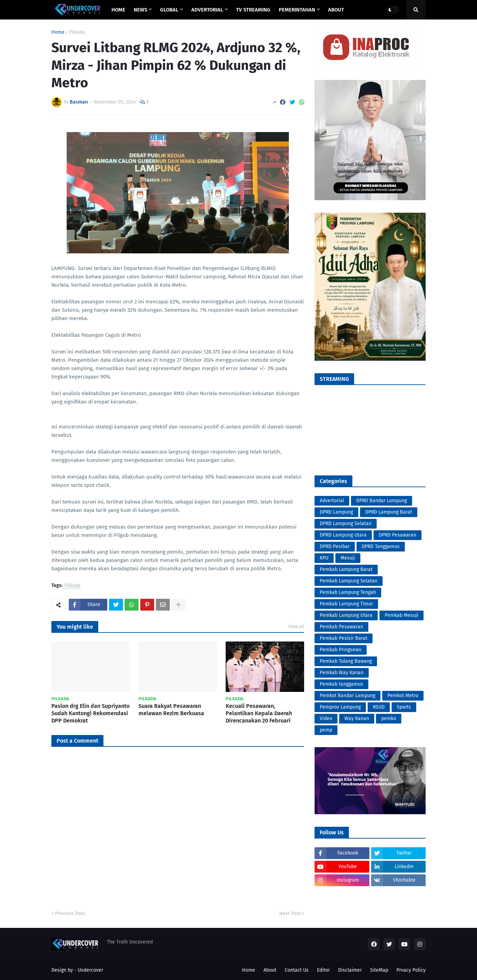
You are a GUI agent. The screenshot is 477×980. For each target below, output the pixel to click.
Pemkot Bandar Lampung (348, 696)
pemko (389, 718)
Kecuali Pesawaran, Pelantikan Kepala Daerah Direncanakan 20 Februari (259, 713)
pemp (326, 730)
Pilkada (77, 32)
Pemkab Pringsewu (341, 650)
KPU (324, 558)
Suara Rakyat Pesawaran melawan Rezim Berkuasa (171, 710)
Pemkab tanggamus (341, 684)
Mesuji (348, 558)
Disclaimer (350, 970)
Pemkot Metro (403, 696)
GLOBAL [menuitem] (169, 10)
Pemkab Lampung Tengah (348, 592)
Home (58, 32)
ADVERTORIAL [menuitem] (207, 10)
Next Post (290, 913)
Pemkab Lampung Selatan (349, 581)
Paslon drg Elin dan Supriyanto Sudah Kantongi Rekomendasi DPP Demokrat (90, 713)
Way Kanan (357, 718)
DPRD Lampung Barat (389, 512)
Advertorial (332, 501)
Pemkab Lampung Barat (346, 569)
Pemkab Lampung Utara (346, 615)
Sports (404, 707)
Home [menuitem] (118, 10)
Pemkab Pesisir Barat (344, 638)
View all (296, 626)
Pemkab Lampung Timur (346, 604)
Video (326, 718)
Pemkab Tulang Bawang (346, 661)
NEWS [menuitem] (140, 10)
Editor (323, 970)
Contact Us (297, 970)
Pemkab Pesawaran (341, 627)
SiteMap (379, 970)
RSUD (379, 707)
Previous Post (70, 913)
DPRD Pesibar (335, 546)
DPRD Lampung (336, 512)
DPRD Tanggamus (381, 546)
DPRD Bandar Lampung (382, 501)
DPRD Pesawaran (397, 535)
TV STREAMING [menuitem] (253, 10)
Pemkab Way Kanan (342, 673)
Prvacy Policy (411, 970)
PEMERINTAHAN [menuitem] (297, 10)
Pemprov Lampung (340, 707)
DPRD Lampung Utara (343, 535)
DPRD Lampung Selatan (346, 524)
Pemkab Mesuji (401, 615)
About (270, 970)
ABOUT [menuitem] (336, 10)
